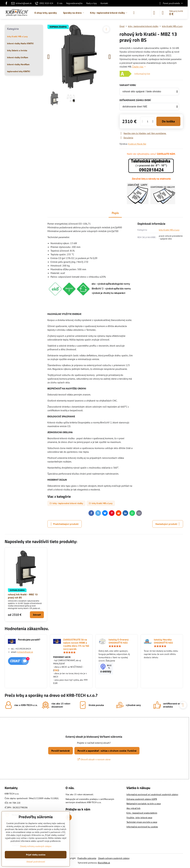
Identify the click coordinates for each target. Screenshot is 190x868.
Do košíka (168, 121)
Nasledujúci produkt (168, 524)
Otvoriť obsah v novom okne (94, 759)
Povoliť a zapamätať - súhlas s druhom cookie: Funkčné (107, 751)
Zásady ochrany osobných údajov (114, 858)
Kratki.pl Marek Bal (137, 144)
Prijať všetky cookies (36, 855)
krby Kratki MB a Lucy (169, 230)
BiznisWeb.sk (104, 863)
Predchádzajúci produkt (65, 524)
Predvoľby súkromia (87, 858)
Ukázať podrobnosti (36, 862)
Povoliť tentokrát (61, 751)
